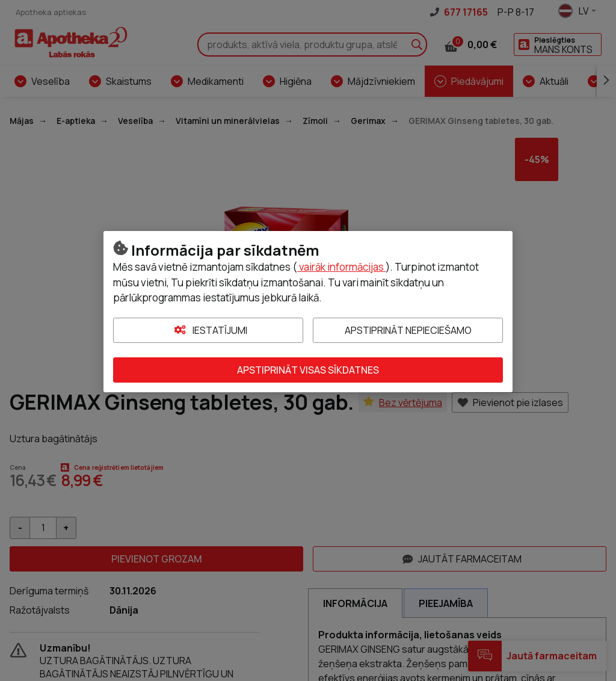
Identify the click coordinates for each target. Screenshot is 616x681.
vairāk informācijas (341, 267)
